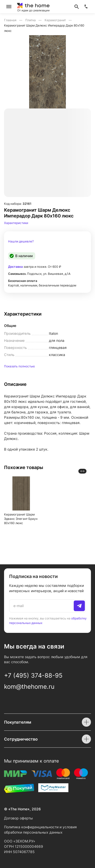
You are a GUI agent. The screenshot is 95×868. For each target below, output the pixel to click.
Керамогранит (56, 20)
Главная (11, 20)
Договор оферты (18, 818)
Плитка (31, 20)
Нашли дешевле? (21, 241)
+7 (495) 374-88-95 (33, 675)
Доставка (15, 267)
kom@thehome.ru (29, 687)
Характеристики (16, 223)
